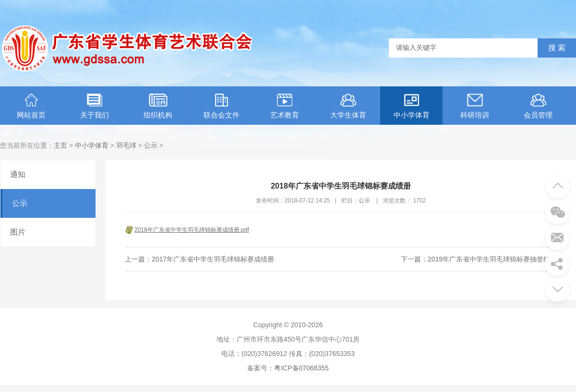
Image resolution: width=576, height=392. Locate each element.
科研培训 (475, 106)
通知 (18, 174)
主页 (60, 145)
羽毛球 (126, 145)
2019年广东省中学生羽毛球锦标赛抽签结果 (492, 259)
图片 (18, 232)
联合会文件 (222, 106)
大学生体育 (348, 106)
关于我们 (95, 106)
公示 (151, 145)
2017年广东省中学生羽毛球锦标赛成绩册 (213, 259)
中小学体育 (412, 106)
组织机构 (158, 106)
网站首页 (31, 106)
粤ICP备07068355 (301, 368)
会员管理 (538, 106)
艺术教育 (285, 106)
